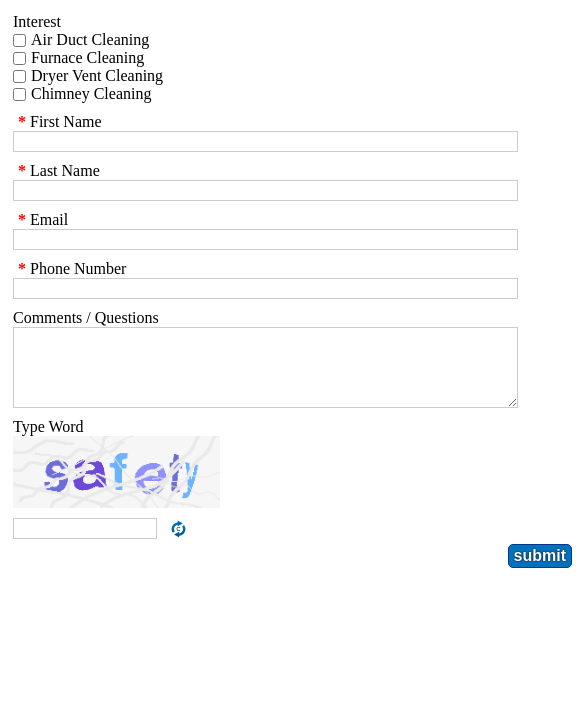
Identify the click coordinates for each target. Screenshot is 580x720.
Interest (37, 21)
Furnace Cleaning (87, 57)
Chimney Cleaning (91, 93)
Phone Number (69, 268)
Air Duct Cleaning (90, 39)
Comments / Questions (86, 317)
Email (40, 219)
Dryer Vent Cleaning (97, 75)
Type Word (48, 441)
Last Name (56, 170)
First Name (57, 121)
